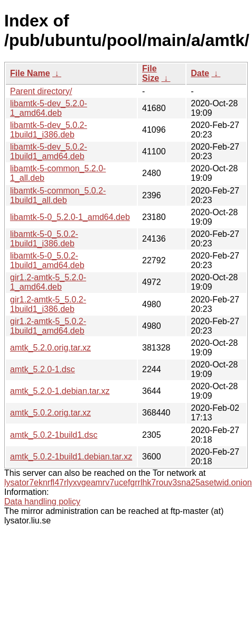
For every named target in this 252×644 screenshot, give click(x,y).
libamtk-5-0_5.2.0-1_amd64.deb (70, 217)
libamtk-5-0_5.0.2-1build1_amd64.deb (47, 260)
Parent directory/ (41, 91)
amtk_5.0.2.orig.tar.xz (50, 413)
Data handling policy (42, 502)
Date (200, 73)
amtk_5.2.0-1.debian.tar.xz (60, 391)
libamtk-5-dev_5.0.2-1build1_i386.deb (49, 130)
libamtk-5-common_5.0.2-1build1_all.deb (58, 195)
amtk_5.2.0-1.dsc (43, 369)
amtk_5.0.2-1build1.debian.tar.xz (71, 457)
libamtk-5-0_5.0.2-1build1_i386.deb (44, 239)
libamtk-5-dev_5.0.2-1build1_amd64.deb (49, 151)
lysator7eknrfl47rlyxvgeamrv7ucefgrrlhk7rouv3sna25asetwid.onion (128, 482)
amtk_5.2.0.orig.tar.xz (50, 348)
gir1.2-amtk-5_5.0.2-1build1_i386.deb (48, 304)
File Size (151, 73)
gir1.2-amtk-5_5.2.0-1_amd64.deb (48, 282)
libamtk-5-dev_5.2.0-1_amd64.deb (49, 108)
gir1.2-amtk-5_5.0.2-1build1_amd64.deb (48, 326)
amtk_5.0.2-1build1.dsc (54, 435)
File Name (30, 73)
